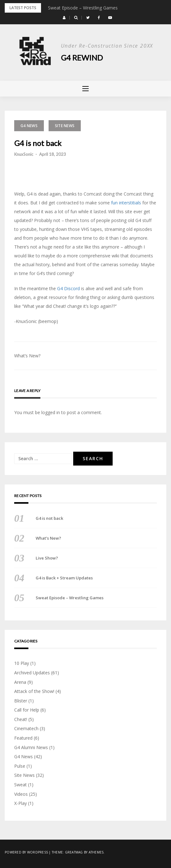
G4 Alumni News (31, 747)
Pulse (20, 766)
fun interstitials (126, 203)
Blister (21, 701)
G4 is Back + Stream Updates (64, 578)
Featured (23, 738)
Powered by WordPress (26, 852)
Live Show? (47, 558)
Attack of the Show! (34, 691)
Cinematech (26, 728)
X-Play (21, 803)
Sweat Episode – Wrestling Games (83, 8)
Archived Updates (32, 673)
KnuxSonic (24, 154)
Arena (20, 682)
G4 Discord (68, 288)
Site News (65, 126)
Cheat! (21, 719)
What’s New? (27, 356)
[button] (64, 18)
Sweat (21, 785)
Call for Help (27, 710)
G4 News (29, 126)
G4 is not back (49, 518)
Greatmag (74, 852)
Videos (21, 794)
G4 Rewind (82, 58)
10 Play (22, 663)
